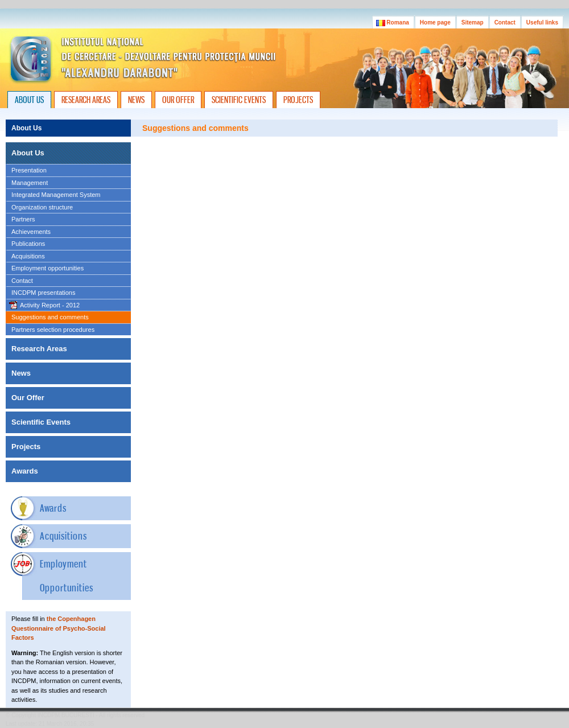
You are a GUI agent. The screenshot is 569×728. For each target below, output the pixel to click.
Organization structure (42, 207)
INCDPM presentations (44, 293)
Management (30, 183)
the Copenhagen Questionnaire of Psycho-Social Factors (59, 628)
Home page (435, 22)
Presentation (29, 170)
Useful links (542, 22)
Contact (505, 22)
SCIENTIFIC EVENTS (239, 100)
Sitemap (473, 22)
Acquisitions (28, 256)
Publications (28, 244)
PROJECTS (298, 100)
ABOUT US (29, 100)
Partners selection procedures (53, 330)
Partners (23, 219)
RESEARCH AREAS (86, 100)
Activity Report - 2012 (50, 305)
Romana (393, 22)
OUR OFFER (178, 100)
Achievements (31, 232)
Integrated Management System (56, 195)
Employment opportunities (48, 268)
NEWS (136, 100)
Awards (53, 508)
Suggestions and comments (50, 317)
